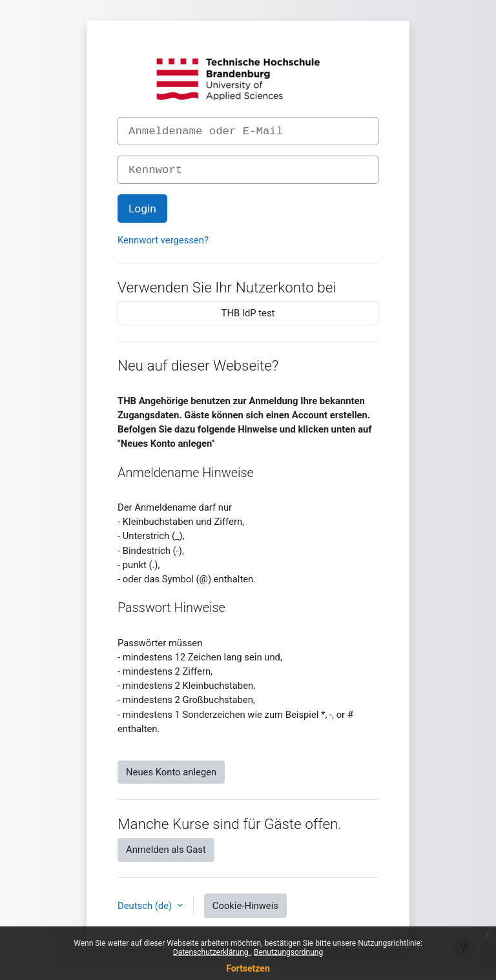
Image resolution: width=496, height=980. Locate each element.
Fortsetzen (248, 968)
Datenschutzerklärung (212, 952)
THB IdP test (248, 313)
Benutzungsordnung (288, 952)
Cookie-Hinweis (245, 906)
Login (142, 209)
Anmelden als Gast (166, 850)
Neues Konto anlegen (171, 772)
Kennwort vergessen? (163, 240)
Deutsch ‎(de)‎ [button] (146, 906)
